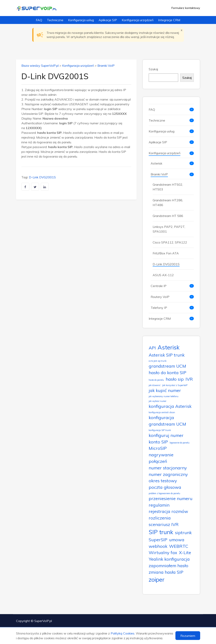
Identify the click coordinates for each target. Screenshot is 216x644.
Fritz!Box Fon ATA (166, 253)
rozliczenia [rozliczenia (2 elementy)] (160, 518)
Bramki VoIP (106, 66)
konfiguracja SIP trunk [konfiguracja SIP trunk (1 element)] (160, 430)
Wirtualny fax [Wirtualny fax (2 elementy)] (163, 552)
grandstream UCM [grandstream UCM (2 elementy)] (167, 366)
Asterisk (157, 163)
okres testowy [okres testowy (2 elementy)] (163, 481)
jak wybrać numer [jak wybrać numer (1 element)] (157, 401)
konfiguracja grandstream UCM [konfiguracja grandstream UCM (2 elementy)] (167, 421)
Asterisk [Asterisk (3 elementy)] (169, 347)
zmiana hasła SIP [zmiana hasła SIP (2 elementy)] (166, 572)
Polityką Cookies (123, 633)
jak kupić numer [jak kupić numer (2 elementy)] (165, 390)
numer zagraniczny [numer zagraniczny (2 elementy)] (168, 474)
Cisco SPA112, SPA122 (170, 242)
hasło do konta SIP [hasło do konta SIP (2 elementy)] (167, 372)
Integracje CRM (169, 20)
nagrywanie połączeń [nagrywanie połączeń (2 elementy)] (161, 458)
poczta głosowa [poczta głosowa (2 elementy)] (165, 487)
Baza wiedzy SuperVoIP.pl (40, 66)
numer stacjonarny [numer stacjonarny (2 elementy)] (168, 468)
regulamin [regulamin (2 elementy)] (159, 505)
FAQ (39, 20)
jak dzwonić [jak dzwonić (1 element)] (155, 385)
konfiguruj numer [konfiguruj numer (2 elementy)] (166, 435)
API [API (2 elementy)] (152, 348)
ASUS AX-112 (163, 275)
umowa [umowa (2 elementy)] (177, 540)
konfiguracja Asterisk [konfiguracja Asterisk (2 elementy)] (170, 406)
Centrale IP (159, 286)
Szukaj (153, 69)
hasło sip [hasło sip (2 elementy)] (175, 379)
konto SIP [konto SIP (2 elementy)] (158, 442)
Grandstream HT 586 (168, 216)
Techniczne (55, 20)
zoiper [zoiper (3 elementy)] (157, 579)
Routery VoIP (160, 297)
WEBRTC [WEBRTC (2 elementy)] (179, 546)
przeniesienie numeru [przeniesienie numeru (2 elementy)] (171, 498)
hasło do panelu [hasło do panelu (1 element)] (156, 380)
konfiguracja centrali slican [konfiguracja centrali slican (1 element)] (162, 412)
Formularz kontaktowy (186, 8)
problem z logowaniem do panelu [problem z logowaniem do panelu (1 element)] (164, 493)
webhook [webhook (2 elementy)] (158, 546)
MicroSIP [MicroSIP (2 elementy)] (158, 448)
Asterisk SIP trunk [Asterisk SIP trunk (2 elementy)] (167, 355)
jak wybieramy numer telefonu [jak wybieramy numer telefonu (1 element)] (164, 396)
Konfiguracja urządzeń (138, 20)
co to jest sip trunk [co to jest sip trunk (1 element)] (158, 361)
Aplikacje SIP (108, 20)
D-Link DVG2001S (42, 177)
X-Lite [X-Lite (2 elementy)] (185, 552)
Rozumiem (188, 636)
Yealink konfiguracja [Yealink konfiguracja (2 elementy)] (169, 559)
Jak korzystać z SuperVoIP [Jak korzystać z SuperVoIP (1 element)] (175, 385)
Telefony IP (159, 308)
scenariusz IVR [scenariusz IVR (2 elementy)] (164, 524)
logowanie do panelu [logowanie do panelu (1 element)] (180, 443)
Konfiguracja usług (81, 20)
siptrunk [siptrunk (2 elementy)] (183, 532)
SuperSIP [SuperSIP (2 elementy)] (158, 540)
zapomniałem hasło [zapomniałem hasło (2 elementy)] (168, 566)
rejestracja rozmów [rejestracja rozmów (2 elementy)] (168, 511)
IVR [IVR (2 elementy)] (189, 379)
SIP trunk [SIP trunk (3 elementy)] (161, 532)
